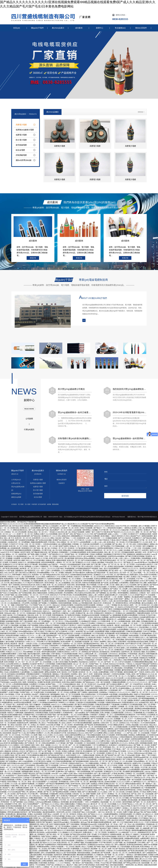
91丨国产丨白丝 (152, 806)
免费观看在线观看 (23, 788)
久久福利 (36, 566)
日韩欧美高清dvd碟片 (103, 704)
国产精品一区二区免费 (106, 790)
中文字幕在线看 (105, 806)
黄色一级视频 (46, 745)
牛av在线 (153, 751)
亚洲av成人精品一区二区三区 (15, 613)
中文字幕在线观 (98, 633)
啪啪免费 (146, 828)
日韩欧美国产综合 (22, 605)
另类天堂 (91, 700)
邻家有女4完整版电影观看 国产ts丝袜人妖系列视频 (100, 583)
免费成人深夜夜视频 (40, 717)
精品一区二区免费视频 (42, 621)
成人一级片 (84, 688)
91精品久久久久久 (14, 577)
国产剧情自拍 (94, 652)
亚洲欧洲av (60, 771)
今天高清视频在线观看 (70, 654)
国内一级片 (67, 611)
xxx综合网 (9, 664)
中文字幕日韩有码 (106, 843)
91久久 (105, 676)
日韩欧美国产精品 (79, 812)
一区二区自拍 (70, 847)
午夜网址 (19, 780)
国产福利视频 (18, 802)
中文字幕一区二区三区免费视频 (71, 800)
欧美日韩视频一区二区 (13, 662)
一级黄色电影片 (56, 611)
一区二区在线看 (49, 798)
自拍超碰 (80, 607)
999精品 (61, 702)
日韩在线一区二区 (79, 794)
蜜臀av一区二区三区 (132, 599)
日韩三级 (84, 656)
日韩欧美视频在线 (126, 737)
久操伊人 (39, 867)
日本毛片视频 (17, 767)
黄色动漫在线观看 (89, 765)
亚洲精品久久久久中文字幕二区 (105, 575)
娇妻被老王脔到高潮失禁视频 (104, 711)
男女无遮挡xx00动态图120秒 (85, 593)
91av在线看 (102, 684)
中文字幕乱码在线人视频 (149, 599)
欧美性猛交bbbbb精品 (33, 658)
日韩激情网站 (67, 780)
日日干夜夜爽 (73, 672)
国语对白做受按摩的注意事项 (59, 747)
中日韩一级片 (6, 765)
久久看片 (72, 631)
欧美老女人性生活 (19, 751)
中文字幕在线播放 (66, 859)
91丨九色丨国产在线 (142, 571)
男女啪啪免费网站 (44, 573)
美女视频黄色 (80, 637)
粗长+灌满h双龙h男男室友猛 (126, 790)
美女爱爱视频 (27, 646)
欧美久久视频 (41, 585)
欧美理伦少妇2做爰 (84, 668)
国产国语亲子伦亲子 (29, 587)
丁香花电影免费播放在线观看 (109, 656)
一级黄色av (23, 800)
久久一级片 (41, 571)
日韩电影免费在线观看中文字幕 (26, 690)
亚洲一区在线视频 (73, 741)
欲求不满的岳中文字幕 (134, 644)
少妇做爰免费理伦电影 (147, 617)
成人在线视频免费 (130, 843)
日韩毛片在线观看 (57, 847)
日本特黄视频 (50, 664)
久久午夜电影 (70, 702)
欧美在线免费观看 (48, 562)
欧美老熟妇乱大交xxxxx (76, 733)
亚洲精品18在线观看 (56, 593)
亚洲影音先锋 (45, 694)
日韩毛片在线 (8, 737)
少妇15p (148, 771)
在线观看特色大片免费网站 (73, 707)
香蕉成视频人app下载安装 (48, 564)
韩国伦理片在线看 (69, 711)
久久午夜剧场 (65, 863)
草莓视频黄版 (70, 568)
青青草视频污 (17, 575)
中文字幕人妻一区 (22, 727)
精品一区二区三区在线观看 (71, 694)
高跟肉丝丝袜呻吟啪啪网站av (91, 836)
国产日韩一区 (48, 759)
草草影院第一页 (7, 802)
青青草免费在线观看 (49, 652)
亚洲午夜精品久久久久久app (41, 686)
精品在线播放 (65, 670)
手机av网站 (15, 581)
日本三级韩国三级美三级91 (30, 745)
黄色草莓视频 (81, 585)
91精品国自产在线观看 (8, 680)
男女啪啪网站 (69, 593)
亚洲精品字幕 (81, 613)
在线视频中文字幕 (11, 804)
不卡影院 (42, 800)
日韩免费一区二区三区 (144, 826)
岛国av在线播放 (69, 806)
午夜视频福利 (91, 731)
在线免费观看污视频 (102, 631)
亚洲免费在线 (11, 814)
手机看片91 (49, 660)
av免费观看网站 (57, 589)
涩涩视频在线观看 (117, 838)
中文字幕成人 (117, 749)
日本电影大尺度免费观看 (83, 633)
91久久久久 (119, 562)
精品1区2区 (98, 603)
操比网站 (147, 660)
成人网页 (127, 577)
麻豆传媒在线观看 (117, 865)
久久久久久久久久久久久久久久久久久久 (64, 597)
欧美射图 (86, 838)
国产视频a (58, 749)
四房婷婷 (139, 840)
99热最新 (57, 627)
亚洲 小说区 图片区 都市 (138, 601)
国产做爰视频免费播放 (94, 646)
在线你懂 (126, 767)
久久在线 (45, 646)
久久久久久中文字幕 (135, 751)
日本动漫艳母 (30, 765)
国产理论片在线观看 (44, 773)
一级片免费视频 (96, 838)
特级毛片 (11, 713)
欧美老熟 (123, 826)
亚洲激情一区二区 (102, 818)
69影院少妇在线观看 (97, 717)
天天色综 (111, 820)
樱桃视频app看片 (48, 658)
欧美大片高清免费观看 (89, 759)
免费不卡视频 (128, 812)
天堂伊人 (105, 601)
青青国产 (137, 700)
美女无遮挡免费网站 (127, 796)
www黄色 (14, 682)
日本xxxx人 (129, 713)
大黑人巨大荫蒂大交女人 (9, 637)
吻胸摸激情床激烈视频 (114, 577)
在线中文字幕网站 (7, 808)
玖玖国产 (76, 836)
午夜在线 (100, 782)
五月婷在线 (83, 597)
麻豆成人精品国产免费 (19, 753)
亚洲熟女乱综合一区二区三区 (114, 784)
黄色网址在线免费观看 (130, 615)
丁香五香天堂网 (26, 668)
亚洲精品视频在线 (110, 646)
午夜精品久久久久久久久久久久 (120, 692)
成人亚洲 (18, 595)
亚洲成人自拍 (71, 816)
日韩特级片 (94, 715)
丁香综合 (129, 664)
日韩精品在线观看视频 (133, 650)
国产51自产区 (5, 790)
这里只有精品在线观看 (123, 729)
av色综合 (3, 660)
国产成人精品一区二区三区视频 (58, 834)
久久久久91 (109, 719)
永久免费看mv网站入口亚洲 (104, 733)
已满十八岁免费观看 (53, 571)
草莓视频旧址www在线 (89, 824)
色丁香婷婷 (41, 725)
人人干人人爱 (56, 719)
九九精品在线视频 (45, 644)
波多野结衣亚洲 (151, 646)
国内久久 (39, 707)
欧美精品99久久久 (82, 591)
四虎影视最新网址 (14, 678)
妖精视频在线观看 (13, 621)
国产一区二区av (126, 824)
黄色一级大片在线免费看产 (38, 782)
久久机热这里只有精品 (94, 637)
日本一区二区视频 (58, 573)
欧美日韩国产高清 (106, 810)
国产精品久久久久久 (95, 814)
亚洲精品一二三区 (103, 605)
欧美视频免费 (110, 633)
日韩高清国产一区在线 (85, 617)
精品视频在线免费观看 (132, 861)
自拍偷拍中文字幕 (60, 733)
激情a (55, 729)
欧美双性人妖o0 (107, 648)
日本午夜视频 (9, 694)
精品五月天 (27, 575)
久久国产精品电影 (95, 867)
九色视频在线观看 (117, 713)
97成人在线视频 (99, 666)
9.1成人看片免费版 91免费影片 (33, 733)
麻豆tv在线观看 (78, 686)
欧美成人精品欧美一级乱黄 (110, 625)
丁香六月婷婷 (151, 755)
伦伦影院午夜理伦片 (37, 664)
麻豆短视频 (10, 642)
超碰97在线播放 (76, 682)
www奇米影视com (141, 562)
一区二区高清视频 (14, 747)
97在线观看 (8, 867)
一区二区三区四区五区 (142, 605)
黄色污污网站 (112, 642)
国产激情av (29, 640)
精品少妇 (66, 749)
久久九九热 (41, 721)
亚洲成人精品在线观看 (116, 566)
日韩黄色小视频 (61, 658)
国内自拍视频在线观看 (141, 737)
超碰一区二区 (129, 623)
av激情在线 (111, 623)
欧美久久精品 (8, 650)
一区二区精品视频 (118, 640)
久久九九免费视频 (29, 707)
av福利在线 (96, 625)
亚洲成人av (77, 603)
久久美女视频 (128, 761)
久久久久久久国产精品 (56, 568)
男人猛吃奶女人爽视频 (35, 792)
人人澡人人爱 (120, 711)
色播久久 (53, 609)
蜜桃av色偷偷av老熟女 (134, 784)
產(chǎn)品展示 (58, 28)
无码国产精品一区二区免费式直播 (32, 692)
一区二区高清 (37, 759)
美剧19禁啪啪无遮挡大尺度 (133, 660)
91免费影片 (125, 704)
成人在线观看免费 (28, 577)
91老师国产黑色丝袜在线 (138, 727)
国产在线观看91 (17, 666)
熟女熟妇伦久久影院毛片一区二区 (91, 662)
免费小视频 (136, 621)
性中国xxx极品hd (79, 573)
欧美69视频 (81, 646)
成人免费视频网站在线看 (16, 617)
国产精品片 (28, 648)
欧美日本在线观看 (68, 840)
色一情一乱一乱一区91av (124, 753)
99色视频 (100, 729)
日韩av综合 (72, 619)
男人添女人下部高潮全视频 (48, 723)
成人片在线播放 (149, 713)
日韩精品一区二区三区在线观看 (141, 629)
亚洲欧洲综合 (119, 650)
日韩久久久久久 (32, 599)
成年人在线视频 (37, 637)
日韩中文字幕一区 (114, 676)
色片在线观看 (148, 640)
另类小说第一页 (114, 591)
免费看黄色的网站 (43, 847)
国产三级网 (127, 820)
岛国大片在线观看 (84, 625)
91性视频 (101, 702)
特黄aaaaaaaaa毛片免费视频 (68, 767)
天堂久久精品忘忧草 (98, 678)
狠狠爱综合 (36, 836)
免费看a (130, 700)
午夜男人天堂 (13, 796)
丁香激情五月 (74, 820)
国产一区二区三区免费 (122, 810)
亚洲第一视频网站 (124, 597)
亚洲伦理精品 (87, 861)
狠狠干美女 (38, 826)
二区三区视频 (54, 566)
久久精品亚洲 (78, 581)
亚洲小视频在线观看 (59, 560)
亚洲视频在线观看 (113, 786)
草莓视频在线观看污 (34, 674)
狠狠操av (56, 674)
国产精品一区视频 (144, 619)
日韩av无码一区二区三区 (110, 723)
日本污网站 (142, 843)
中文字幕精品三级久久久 (148, 818)
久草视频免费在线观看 (68, 646)
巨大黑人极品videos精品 (13, 583)
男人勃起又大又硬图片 (114, 808)
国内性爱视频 (127, 802)
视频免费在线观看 (144, 613)
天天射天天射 (145, 711)
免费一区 (116, 822)
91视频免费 (53, 794)
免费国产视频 (79, 843)
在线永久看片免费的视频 (13, 721)
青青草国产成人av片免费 (85, 631)
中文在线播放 (41, 865)
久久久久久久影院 (124, 782)
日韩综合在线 (88, 851)
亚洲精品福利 (31, 613)
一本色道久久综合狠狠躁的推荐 (70, 564)
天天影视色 (112, 587)
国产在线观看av (12, 761)
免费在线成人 (88, 832)
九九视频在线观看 (37, 672)
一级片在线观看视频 (83, 771)
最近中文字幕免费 (31, 564)
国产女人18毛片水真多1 (23, 629)
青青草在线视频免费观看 (44, 627)
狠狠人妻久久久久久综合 (144, 859)
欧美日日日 (122, 836)
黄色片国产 (89, 733)
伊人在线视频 (5, 753)
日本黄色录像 (120, 644)
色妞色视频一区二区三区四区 (131, 625)
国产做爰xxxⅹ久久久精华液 (85, 709)
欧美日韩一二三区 (110, 597)
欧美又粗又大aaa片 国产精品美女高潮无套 (43, 680)
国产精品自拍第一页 (101, 573)
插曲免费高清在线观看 (8, 633)
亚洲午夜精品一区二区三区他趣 (68, 688)
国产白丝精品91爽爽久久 (90, 560)
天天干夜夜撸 (134, 658)
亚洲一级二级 (27, 717)
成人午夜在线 (76, 587)
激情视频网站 (70, 591)
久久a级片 (46, 678)
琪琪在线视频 (109, 670)
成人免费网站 (33, 800)
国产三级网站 (83, 692)
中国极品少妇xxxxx (83, 804)
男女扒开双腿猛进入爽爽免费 (46, 633)
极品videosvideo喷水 (41, 648)
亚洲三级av (73, 773)
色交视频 (23, 625)
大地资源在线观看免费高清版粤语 (110, 759)
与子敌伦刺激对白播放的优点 (57, 619)
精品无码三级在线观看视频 (141, 820)
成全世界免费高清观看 (56, 587)
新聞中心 (100, 28)
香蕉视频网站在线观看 (77, 648)
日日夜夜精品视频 (136, 704)
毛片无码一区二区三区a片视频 (131, 573)
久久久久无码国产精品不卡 (138, 595)
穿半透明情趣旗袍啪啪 (147, 698)
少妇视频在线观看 (124, 621)
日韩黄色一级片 (7, 585)
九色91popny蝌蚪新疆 (43, 802)
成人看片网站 (112, 593)
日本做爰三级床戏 (132, 792)
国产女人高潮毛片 (78, 660)
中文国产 (141, 646)
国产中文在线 (33, 753)
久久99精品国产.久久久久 (128, 832)
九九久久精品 (41, 577)
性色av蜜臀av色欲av (26, 631)
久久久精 (14, 784)
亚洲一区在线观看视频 (77, 731)
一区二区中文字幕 (13, 769)
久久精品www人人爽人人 (58, 648)
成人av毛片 (63, 656)
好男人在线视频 (106, 749)
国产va (41, 751)
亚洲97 (13, 670)
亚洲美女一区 (47, 729)
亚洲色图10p (58, 707)
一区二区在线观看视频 (100, 571)
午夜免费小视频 (13, 798)
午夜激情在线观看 (103, 680)
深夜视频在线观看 (146, 743)
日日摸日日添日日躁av (113, 698)
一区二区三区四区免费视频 (79, 715)
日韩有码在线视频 (118, 674)
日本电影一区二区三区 (111, 867)
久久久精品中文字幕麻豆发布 (33, 583)
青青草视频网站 (123, 593)
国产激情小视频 (100, 847)
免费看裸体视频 (21, 619)
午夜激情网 (116, 704)
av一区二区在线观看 (98, 753)
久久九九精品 (151, 668)
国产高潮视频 (16, 816)
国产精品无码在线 (30, 721)
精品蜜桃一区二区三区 (8, 648)
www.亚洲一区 (65, 566)
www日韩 (50, 725)
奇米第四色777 (11, 776)
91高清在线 (36, 741)
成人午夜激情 (77, 851)
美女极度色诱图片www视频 (142, 597)
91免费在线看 (56, 696)
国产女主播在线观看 (101, 751)
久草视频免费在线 (7, 702)
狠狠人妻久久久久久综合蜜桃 (126, 585)
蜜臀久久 (59, 599)
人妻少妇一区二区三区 (120, 853)
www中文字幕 (132, 619)
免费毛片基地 (75, 759)
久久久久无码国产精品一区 (108, 607)
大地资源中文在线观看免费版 (86, 702)
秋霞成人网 (100, 755)
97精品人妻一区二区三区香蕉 (56, 808)
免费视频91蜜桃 (27, 771)
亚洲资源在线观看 (126, 814)
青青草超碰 (107, 747)
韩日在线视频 (72, 727)
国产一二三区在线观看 (127, 690)
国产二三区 (116, 857)
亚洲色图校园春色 (100, 725)
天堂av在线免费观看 (129, 666)
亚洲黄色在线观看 (91, 690)
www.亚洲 (99, 609)
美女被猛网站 (75, 822)
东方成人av (94, 650)
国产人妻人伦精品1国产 (103, 773)
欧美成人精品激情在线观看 (107, 629)
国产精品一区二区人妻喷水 (19, 591)
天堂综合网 (123, 595)
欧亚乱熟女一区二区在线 (38, 849)
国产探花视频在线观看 (81, 761)
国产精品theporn (89, 682)
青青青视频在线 (58, 615)
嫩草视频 (93, 782)
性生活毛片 (65, 575)
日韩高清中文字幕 (70, 589)
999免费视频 (128, 668)
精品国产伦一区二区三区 (57, 717)
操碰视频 (151, 727)
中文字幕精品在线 (114, 611)
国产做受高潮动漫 (7, 629)
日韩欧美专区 (73, 721)
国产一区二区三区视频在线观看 (80, 745)
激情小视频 (113, 859)
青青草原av (87, 571)
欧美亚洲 (151, 676)
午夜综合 (107, 739)
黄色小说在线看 (16, 725)
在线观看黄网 (77, 611)
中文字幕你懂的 (39, 560)
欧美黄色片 (113, 745)
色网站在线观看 (89, 755)
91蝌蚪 (134, 729)
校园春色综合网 (23, 723)
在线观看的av (150, 688)
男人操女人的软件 (65, 723)
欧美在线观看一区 (68, 642)
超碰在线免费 (93, 692)
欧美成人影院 (134, 743)
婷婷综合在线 (142, 719)
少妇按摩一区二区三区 (61, 814)
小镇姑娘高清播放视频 (81, 780)
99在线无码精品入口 (149, 656)
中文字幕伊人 (8, 640)
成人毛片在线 (50, 581)
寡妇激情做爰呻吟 (49, 812)
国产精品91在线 (136, 609)
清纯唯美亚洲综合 (122, 603)
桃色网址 (65, 820)
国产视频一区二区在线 (142, 745)
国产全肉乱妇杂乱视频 (46, 690)
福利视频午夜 (123, 658)
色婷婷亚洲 (58, 855)
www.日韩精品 (133, 617)
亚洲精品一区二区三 (106, 715)
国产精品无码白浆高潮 (78, 834)
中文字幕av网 (33, 794)
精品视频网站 (19, 597)
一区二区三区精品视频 (130, 611)
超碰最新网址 (131, 613)
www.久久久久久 (7, 601)
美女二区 (147, 704)
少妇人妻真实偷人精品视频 (138, 589)
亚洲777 (36, 702)
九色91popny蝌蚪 (71, 778)
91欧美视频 (113, 694)
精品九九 (46, 611)
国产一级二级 (143, 836)
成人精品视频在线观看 (45, 769)
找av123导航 (125, 806)
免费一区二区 (109, 780)
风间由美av (118, 660)
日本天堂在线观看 (103, 743)
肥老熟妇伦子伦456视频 (69, 739)
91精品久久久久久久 (27, 635)
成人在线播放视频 (87, 857)
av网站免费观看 (48, 861)
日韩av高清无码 (17, 778)
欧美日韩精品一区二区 (148, 847)
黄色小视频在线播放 (68, 804)
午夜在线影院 (93, 656)
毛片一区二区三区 (28, 662)
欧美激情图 (48, 707)
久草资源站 (10, 759)
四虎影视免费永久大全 (130, 702)
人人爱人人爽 (41, 635)
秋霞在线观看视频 (65, 603)
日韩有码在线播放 (13, 668)
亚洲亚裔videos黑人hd (14, 700)
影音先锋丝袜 (59, 769)
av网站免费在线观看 (148, 700)
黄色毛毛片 (54, 595)
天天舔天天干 (22, 680)
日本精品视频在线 (70, 684)
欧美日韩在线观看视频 (14, 806)
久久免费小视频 (36, 735)
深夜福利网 (91, 737)
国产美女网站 (90, 818)
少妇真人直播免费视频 (101, 672)
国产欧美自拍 (87, 601)
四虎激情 (35, 629)
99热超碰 (68, 573)
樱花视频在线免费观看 (85, 855)
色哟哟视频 (58, 753)
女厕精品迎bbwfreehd (113, 702)
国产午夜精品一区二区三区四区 (34, 767)
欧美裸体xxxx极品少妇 (87, 721)
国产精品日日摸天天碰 (48, 629)
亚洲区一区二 (108, 660)
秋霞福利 (53, 688)
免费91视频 (46, 654)
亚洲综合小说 (124, 723)
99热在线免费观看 (44, 666)
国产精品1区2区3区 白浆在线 (137, 849)
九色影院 (120, 587)
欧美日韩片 (43, 617)
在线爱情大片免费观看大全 (66, 640)
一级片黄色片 (76, 863)
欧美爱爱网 (35, 810)
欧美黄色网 (145, 834)
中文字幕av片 (61, 727)
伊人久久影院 (102, 627)
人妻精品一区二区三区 (64, 562)
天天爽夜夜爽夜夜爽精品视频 (143, 662)
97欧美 (119, 757)
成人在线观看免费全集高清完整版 (139, 591)
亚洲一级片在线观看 (134, 780)
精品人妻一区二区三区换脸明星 (115, 816)
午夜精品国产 (73, 796)
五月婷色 (76, 810)
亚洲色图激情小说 (137, 788)
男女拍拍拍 (34, 711)
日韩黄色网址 (54, 646)
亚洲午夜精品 (87, 587)
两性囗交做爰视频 (57, 668)
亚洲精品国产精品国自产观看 (101, 828)
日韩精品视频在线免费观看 (56, 757)
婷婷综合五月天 (140, 778)
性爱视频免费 (14, 611)
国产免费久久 (146, 721)
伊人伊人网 (146, 566)
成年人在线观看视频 (48, 853)
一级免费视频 (117, 767)
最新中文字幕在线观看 (142, 694)
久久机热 (8, 749)
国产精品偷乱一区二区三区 (44, 830)
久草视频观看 (140, 680)
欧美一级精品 (94, 820)
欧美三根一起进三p (38, 737)
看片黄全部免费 (143, 666)
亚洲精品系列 (99, 613)
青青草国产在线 (23, 704)
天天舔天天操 (76, 566)
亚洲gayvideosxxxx (29, 719)
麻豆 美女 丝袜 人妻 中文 (49, 859)
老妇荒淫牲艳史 (6, 711)
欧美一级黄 (32, 698)
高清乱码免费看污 (56, 713)
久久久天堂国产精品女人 (126, 804)
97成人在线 (151, 778)
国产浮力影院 (39, 631)
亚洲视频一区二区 (121, 719)
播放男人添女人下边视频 (84, 847)
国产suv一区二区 (59, 637)
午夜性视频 (36, 668)
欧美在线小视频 (139, 652)
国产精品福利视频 (22, 757)
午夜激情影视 (47, 674)
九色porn (83, 623)
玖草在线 (142, 615)
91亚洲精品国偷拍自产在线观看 (87, 568)
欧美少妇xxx (114, 573)
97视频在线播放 (32, 617)
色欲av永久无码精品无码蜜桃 (63, 605)
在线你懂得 (122, 642)
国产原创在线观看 (70, 853)
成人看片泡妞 (36, 656)
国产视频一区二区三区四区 (115, 855)
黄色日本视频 (144, 648)
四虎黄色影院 (116, 652)
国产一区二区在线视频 (44, 662)
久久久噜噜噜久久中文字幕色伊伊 (70, 832)
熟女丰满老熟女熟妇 (89, 694)
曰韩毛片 (105, 778)
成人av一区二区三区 (106, 650)
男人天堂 (53, 678)
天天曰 (8, 587)
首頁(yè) (17, 28)
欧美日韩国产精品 (90, 627)
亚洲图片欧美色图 (44, 682)
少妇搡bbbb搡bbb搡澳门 (9, 654)
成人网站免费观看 (120, 769)
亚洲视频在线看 (49, 650)
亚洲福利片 (42, 834)
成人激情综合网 (143, 670)
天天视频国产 (41, 784)
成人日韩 (90, 613)
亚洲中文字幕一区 (52, 737)
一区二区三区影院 (100, 832)
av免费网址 (61, 609)
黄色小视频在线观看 (40, 593)
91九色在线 (133, 698)
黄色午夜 (33, 727)
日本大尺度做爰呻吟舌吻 (87, 680)
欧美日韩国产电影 (50, 715)
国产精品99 (52, 755)
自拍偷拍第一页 (24, 637)
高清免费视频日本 (132, 711)
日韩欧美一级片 (145, 593)
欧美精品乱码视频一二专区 (93, 816)
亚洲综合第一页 (109, 603)
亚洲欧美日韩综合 (11, 609)
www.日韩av (97, 861)
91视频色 (88, 776)
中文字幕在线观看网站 (52, 642)
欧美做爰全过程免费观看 (16, 674)
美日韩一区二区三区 (10, 607)
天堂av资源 (78, 571)
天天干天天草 (44, 595)
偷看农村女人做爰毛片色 (132, 763)
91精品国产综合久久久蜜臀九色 (78, 717)
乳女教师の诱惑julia (49, 601)
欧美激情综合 (20, 642)
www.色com (94, 806)
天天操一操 (19, 694)
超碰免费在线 (29, 713)
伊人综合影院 (31, 847)
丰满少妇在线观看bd (86, 773)
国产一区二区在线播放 (84, 711)
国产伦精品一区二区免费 (119, 589)
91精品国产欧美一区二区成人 (108, 824)
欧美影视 (28, 694)
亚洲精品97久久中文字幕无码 (13, 564)
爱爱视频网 (31, 822)
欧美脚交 (29, 749)
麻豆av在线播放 (148, 603)
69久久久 (29, 560)
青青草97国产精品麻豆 (44, 822)
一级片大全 (101, 812)
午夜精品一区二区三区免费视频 (111, 763)
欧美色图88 (135, 810)
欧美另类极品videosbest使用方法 (19, 763)
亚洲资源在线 (143, 729)
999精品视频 (17, 707)
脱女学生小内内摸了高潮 (142, 808)
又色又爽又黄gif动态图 (148, 635)
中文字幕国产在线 (36, 605)
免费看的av (20, 571)
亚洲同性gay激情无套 (65, 633)
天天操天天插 (151, 615)
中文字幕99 (108, 609)
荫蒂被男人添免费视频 (126, 859)
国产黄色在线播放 (35, 812)
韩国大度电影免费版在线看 (30, 688)
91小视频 (8, 707)
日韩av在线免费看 (71, 621)
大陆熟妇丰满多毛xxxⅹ (77, 763)
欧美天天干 (66, 696)
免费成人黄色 (62, 838)
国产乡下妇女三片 (115, 761)
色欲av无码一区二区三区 (99, 761)
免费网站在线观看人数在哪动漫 (73, 818)
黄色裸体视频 (79, 725)
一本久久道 (95, 810)
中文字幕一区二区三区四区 (95, 798)
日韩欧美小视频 (76, 792)
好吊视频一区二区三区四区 (63, 725)
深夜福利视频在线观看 (47, 676)
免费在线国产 (153, 583)
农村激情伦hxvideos (126, 745)
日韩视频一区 (123, 707)
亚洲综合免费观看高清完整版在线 (106, 579)
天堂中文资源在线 (151, 822)
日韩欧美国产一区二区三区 (35, 790)
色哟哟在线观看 (116, 834)
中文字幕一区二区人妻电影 (121, 739)
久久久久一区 (141, 690)
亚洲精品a (56, 802)
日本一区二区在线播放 (103, 857)
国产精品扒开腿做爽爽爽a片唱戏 (58, 784)
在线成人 (125, 698)
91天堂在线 (121, 664)
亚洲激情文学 (113, 832)
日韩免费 (61, 591)
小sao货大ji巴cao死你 (82, 676)
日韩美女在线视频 (65, 794)
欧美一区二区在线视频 (73, 769)
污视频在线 (44, 566)
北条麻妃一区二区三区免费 (81, 826)
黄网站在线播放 (66, 851)
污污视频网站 (53, 603)
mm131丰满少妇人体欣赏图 (143, 686)
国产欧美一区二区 (111, 662)
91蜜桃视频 (138, 713)
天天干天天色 (135, 741)
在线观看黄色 (62, 601)
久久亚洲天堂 (85, 849)
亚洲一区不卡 (102, 794)
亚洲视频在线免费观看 (121, 609)
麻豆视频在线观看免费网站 (148, 800)
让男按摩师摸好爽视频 (20, 684)
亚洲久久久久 (134, 627)
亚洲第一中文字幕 (125, 765)
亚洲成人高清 (82, 814)
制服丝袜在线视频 (99, 619)
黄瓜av (83, 737)
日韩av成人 (36, 796)
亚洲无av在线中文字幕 (124, 686)
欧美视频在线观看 (74, 601)
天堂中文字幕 (63, 729)
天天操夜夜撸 (20, 808)
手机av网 (40, 642)
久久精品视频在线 (14, 603)
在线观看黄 (106, 668)
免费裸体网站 (129, 587)
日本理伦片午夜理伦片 (69, 625)
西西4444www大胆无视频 (143, 753)
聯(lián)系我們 (141, 28)
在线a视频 (123, 717)
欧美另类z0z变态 (67, 666)
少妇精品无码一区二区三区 (136, 560)
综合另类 (85, 867)
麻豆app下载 (16, 587)
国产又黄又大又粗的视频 (10, 625)
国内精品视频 (33, 863)
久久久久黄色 (48, 735)
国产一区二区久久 (24, 660)
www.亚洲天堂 (5, 743)
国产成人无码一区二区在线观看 (138, 733)
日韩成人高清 (151, 749)
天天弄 (112, 585)
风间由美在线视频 (13, 635)
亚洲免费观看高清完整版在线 (125, 715)
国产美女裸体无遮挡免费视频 (141, 798)
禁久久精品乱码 (87, 566)
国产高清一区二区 (30, 666)
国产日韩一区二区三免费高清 (99, 589)
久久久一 (120, 623)
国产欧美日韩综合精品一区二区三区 (113, 560)
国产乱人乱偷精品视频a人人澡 (124, 688)
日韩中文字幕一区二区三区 (79, 782)
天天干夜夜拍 (22, 709)
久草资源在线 (86, 635)
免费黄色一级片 (30, 840)
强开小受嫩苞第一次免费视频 (40, 704)
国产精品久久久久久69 (48, 843)
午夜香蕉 (114, 707)
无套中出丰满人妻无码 (147, 731)
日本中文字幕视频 (150, 631)
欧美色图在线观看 (101, 727)
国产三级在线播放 (73, 824)
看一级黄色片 (148, 784)
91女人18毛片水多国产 (86, 698)
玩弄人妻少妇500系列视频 (119, 601)
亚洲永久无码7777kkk (23, 623)
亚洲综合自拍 (37, 611)
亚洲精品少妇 (121, 613)
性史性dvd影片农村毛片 (145, 564)
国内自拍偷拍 (130, 640)
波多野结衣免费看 (146, 568)
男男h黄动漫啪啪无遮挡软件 (18, 812)
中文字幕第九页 (53, 617)
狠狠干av (147, 845)
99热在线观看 (134, 635)
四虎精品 (132, 735)
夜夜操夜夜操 (9, 579)
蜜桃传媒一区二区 (98, 808)
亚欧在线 (31, 615)
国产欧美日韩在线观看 (11, 568)
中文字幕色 (26, 735)
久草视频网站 (95, 802)
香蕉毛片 (86, 611)
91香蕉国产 (99, 670)
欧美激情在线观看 (73, 623)
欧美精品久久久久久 (88, 609)
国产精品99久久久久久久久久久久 (48, 739)
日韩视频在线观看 (23, 656)
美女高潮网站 (151, 652)
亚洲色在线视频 (110, 782)
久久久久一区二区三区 (60, 745)
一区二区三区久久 (58, 621)
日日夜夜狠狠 (113, 690)
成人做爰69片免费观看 (27, 784)
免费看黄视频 (141, 735)
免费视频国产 (88, 800)
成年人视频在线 (6, 751)
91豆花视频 (112, 804)
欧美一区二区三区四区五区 (57, 585)
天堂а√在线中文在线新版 (148, 575)
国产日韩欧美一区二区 (33, 743)
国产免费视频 (31, 579)
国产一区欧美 (139, 672)
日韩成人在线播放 (143, 790)
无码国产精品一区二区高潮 (99, 664)
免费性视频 (19, 713)
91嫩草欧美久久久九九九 (119, 743)
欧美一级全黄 (148, 840)
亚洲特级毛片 (99, 800)
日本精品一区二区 (25, 796)
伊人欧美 (37, 652)
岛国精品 (94, 784)
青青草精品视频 (122, 735)
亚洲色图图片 (96, 676)
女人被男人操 (32, 834)
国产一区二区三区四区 (8, 794)
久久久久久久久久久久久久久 (137, 682)
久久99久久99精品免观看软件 (88, 749)
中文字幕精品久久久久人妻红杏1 (91, 739)
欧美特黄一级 (5, 725)
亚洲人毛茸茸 (139, 707)
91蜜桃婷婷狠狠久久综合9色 (29, 607)
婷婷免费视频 (5, 670)
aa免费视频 (122, 619)
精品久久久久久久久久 (131, 568)
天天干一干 (132, 719)
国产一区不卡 (82, 589)
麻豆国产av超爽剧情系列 (48, 845)
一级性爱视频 (44, 794)
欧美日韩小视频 (19, 560)
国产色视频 (43, 603)
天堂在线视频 (125, 847)
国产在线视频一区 (113, 847)
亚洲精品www (146, 861)
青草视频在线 (64, 782)
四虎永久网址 (72, 658)
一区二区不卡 (79, 666)
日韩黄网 (57, 759)
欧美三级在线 (62, 672)
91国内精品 (129, 566)
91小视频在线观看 (20, 601)
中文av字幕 (105, 863)
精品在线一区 (29, 627)
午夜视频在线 (76, 696)
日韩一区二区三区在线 (13, 735)
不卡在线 (8, 773)
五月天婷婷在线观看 (148, 723)
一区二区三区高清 (149, 573)
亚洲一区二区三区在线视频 (40, 788)
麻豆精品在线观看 (14, 646)
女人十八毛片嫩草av (129, 676)
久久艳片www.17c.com (136, 717)
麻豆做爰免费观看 (46, 711)
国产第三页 (48, 792)
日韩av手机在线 (57, 806)
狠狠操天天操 (85, 753)
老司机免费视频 (135, 603)
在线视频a (115, 717)
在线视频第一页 (44, 700)
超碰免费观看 (8, 627)
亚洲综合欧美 (111, 700)
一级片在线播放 (80, 713)
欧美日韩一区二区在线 (114, 812)
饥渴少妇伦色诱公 (147, 741)
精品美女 (142, 654)
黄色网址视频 (42, 587)
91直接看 (152, 595)
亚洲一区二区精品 (30, 725)
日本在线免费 (91, 812)
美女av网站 (41, 765)
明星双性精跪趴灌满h (65, 845)
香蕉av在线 (44, 688)
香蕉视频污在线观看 (82, 642)
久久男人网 (49, 733)
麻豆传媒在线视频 (48, 778)
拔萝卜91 (111, 849)
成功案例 (79, 28)
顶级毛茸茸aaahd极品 (61, 822)
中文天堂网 (61, 577)
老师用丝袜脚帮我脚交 (139, 739)
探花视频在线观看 (34, 562)
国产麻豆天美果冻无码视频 (84, 704)
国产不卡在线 (79, 629)
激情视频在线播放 (17, 743)
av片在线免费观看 (45, 816)
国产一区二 (151, 843)
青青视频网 (69, 861)
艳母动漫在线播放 (131, 818)
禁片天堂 (83, 700)
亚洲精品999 (17, 773)
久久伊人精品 (30, 597)
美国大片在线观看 (17, 790)
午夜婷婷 (124, 656)
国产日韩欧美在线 (129, 759)
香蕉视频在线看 (87, 603)
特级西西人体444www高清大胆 (24, 585)
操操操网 (42, 619)
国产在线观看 (19, 627)
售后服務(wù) (120, 28)
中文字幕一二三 (142, 579)
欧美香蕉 (20, 648)
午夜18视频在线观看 (94, 735)
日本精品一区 (53, 810)
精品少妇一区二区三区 (42, 806)
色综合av (112, 664)
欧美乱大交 (52, 640)
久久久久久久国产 (18, 765)
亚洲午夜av (47, 814)
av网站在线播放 (68, 704)
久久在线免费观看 (134, 769)
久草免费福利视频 (24, 810)
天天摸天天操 (54, 763)
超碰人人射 (125, 648)
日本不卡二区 (76, 652)
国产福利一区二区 (140, 802)
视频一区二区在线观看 (127, 579)
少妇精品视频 (128, 757)
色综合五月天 (145, 810)
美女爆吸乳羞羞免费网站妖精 (133, 771)
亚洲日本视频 (14, 692)
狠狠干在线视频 (12, 800)
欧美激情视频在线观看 (47, 599)
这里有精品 (56, 666)
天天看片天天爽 (103, 585)
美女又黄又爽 (76, 583)
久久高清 (153, 627)
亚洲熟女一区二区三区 (30, 595)
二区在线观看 (103, 654)
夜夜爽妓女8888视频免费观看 (145, 709)
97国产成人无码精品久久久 (56, 865)
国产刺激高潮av (88, 863)
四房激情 (16, 711)
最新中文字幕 (66, 719)
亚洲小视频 (23, 654)
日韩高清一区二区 (100, 566)
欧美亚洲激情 (72, 680)
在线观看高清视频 (42, 713)
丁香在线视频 (25, 581)
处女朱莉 (129, 747)
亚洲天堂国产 (119, 599)
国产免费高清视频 (116, 863)
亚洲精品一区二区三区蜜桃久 (72, 579)
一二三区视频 (45, 589)
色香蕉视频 (54, 788)
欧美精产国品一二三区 (54, 684)
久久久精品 (37, 729)
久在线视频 (146, 763)
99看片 (66, 773)
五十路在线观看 (90, 743)
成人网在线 (139, 865)
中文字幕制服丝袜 (20, 615)
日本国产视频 (9, 595)
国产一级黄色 (85, 810)
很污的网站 (60, 778)
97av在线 (43, 810)
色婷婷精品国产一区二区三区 (57, 635)
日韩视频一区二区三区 (136, 816)
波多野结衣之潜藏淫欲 (61, 613)
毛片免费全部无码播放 (73, 615)
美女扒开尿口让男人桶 (132, 721)
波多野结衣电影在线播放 (75, 776)
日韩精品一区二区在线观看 (142, 765)
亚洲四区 (56, 686)
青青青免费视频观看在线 (64, 690)
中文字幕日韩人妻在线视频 (67, 678)
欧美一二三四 (139, 623)
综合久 (44, 568)
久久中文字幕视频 (14, 771)
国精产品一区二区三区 (64, 581)
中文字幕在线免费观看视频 (82, 723)
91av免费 (39, 715)
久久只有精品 (43, 747)
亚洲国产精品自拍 (29, 773)
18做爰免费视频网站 (111, 814)
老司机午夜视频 (10, 709)
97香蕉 (115, 773)
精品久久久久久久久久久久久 (70, 788)
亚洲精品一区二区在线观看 (118, 635)
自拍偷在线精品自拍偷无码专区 (82, 575)
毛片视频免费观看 (37, 581)
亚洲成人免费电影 (68, 751)
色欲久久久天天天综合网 (115, 678)
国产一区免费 (37, 609)
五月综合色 (4, 698)
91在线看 (36, 843)
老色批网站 (123, 654)
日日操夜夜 (13, 562)
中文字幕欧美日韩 (98, 826)
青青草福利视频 (89, 581)
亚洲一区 (6, 741)
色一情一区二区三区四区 (126, 564)
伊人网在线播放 (117, 668)
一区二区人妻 (122, 700)
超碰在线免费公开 (112, 595)
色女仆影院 (96, 707)
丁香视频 (114, 605)
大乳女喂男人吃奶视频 (30, 603)
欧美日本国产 (46, 741)
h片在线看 (117, 840)
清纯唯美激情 (118, 721)
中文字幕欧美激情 (127, 822)
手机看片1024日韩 (63, 849)
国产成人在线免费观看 (31, 589)
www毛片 (95, 658)
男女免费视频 (28, 652)
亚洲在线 (64, 796)
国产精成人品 (129, 562)
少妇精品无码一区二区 (86, 727)
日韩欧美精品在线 (112, 826)
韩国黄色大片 (110, 613)
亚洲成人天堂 (136, 577)
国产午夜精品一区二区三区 (78, 786)
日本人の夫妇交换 (78, 798)
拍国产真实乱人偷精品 (50, 836)
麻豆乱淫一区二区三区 (102, 640)
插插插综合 (134, 593)
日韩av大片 (129, 778)
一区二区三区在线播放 (62, 826)
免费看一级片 (55, 796)
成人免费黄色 (109, 729)
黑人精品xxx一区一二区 (66, 709)
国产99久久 (61, 755)
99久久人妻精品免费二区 (88, 654)
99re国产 (35, 694)
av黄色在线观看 (52, 832)
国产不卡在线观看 (97, 719)
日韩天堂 (17, 717)
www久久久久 (56, 704)
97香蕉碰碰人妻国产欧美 (50, 670)
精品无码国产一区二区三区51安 (23, 739)
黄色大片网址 (122, 637)
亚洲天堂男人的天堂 (64, 812)
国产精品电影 (132, 836)
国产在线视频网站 (52, 800)
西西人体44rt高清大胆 (122, 788)
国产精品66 (89, 725)
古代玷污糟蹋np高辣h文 (116, 725)
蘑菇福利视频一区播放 (25, 814)
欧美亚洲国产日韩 (44, 840)
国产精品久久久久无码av (51, 804)
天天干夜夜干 (31, 857)
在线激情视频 (95, 591)
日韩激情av (80, 840)
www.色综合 (144, 725)
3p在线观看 (38, 814)
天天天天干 (105, 707)
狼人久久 (26, 731)
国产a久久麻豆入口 (74, 808)
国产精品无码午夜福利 (99, 611)
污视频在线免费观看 (119, 682)
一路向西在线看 (99, 851)
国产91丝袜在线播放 (109, 836)
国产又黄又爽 (96, 564)
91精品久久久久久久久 (14, 652)
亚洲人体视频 (105, 713)
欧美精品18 (12, 660)
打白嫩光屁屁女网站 (46, 753)
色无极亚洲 (97, 601)
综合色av (35, 676)
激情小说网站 (59, 861)
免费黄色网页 (145, 838)
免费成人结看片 (66, 686)
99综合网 (121, 731)
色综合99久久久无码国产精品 (87, 790)
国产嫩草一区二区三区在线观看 (94, 577)
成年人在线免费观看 (26, 761)
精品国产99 (17, 733)
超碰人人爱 (93, 595)
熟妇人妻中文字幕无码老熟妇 (51, 780)
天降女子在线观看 (82, 806)
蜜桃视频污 (36, 646)
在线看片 (3, 617)
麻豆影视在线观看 (76, 802)
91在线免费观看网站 (80, 595)
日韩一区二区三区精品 (62, 660)
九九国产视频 (118, 843)
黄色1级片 (107, 674)
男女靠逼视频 (48, 855)
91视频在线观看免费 (118, 631)
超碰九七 (34, 700)
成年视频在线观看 (141, 855)
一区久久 (28, 759)
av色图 (68, 587)
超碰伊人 (137, 834)
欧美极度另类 (144, 702)
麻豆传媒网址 (60, 650)
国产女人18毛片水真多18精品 (72, 627)
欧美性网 (148, 684)
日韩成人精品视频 (98, 562)
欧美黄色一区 (37, 575)
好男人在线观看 (84, 678)
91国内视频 (43, 863)
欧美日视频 (64, 662)
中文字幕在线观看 (65, 810)
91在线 (145, 609)
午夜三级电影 (135, 767)
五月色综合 (57, 711)
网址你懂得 (65, 759)
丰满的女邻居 (108, 788)
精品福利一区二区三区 (145, 759)
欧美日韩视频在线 (122, 633)
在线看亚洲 (96, 853)
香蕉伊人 (103, 820)
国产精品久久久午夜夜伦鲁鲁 (65, 830)
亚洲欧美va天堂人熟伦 (31, 780)
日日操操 (42, 684)
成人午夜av (95, 642)
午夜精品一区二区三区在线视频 (123, 828)
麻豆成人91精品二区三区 (46, 727)
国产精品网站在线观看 (61, 792)
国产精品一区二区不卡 (38, 757)
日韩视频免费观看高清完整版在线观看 (80, 757)
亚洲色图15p (32, 682)
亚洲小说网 (86, 564)
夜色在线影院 (38, 749)
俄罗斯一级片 (142, 776)
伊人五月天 (48, 605)
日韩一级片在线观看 (103, 682)
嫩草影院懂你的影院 (129, 670)
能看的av (138, 857)
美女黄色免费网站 (16, 731)
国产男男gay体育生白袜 (52, 575)
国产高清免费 (106, 853)
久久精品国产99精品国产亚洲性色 (145, 664)
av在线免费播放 (123, 629)
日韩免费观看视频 (103, 709)
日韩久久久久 (31, 642)
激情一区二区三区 (135, 656)
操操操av (56, 851)
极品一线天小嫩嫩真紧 (48, 607)
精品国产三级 (33, 619)
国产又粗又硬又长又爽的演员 (26, 573)
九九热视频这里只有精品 (88, 621)
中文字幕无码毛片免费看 (43, 761)
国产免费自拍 (70, 771)
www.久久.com (152, 696)
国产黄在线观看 (63, 715)
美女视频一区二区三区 (17, 599)
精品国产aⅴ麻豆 (9, 788)
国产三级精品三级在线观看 (107, 731)
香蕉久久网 (44, 824)
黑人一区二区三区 (73, 609)
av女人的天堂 (9, 573)
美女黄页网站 (144, 627)
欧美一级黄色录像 (96, 674)
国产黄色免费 (62, 828)
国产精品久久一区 (128, 840)
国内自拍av (46, 668)
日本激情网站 (124, 583)
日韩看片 (101, 595)
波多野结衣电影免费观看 (118, 617)
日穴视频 (126, 798)
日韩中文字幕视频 (116, 672)
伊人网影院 (137, 814)
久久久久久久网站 (48, 731)
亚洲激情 (118, 820)
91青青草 (32, 832)
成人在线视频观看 (127, 857)
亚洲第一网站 (141, 755)
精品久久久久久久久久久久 (127, 646)
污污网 (108, 717)
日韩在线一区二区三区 (128, 786)
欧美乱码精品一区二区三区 (90, 599)
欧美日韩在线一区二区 (65, 843)
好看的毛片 (147, 625)
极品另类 (76, 753)
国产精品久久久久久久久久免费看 (53, 776)
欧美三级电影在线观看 (58, 824)
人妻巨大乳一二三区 (85, 619)
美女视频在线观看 (92, 843)
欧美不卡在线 (35, 731)
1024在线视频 (88, 579)
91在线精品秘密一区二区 (54, 692)
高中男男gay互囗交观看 (118, 751)
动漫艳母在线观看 (54, 579)
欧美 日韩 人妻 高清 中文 (71, 857)
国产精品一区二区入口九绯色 (107, 765)
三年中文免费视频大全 (100, 745)
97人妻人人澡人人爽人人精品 (113, 861)
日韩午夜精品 (56, 654)
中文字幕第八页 (136, 633)
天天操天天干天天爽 (96, 597)
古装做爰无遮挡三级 (30, 845)
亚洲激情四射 (68, 713)
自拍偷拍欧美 (100, 700)
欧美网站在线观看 (151, 623)
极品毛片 (70, 865)
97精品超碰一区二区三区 (93, 747)
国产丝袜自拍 (48, 818)
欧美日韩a (71, 585)
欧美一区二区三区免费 (43, 615)
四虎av (42, 625)
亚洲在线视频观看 (38, 660)
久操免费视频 (25, 672)
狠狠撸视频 (117, 615)
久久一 (80, 755)
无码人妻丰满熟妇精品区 (120, 741)
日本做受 (26, 700)
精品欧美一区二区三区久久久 (30, 568)
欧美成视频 (88, 666)
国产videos (97, 778)
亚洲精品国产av (106, 615)
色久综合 (23, 698)
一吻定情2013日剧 (25, 729)
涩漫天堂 (79, 751)
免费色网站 (34, 723)
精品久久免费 (65, 698)
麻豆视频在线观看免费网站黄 (101, 822)
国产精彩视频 (49, 749)
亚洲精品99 (32, 709)
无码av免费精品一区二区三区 (144, 761)
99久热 (120, 605)
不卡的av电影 (130, 755)
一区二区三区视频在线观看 (118, 727)
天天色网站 (91, 623)
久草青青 (146, 751)
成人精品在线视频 (43, 719)
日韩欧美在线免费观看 (134, 631)
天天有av (117, 648)
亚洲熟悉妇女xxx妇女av (96, 845)
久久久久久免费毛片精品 (101, 741)
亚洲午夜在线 (76, 784)
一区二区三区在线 (65, 836)
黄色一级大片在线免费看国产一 (111, 568)
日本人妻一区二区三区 (144, 804)
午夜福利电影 (133, 654)
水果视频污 (41, 808)
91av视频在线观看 (85, 778)
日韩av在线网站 (86, 741)
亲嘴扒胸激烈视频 (36, 798)
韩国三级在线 (8, 615)
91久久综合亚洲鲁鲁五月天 (118, 627)
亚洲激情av (104, 692)
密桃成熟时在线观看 (33, 853)
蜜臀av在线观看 (51, 672)
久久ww (20, 633)
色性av (104, 776)
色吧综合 (46, 609)
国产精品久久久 (32, 751)
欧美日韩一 (140, 688)
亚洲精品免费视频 (52, 790)
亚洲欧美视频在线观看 (50, 656)
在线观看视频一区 (45, 851)
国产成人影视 (20, 755)
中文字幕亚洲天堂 (75, 838)
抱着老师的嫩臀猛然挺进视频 (142, 830)
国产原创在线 (120, 849)
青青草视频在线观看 (7, 757)
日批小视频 (71, 607)
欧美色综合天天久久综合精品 (125, 776)
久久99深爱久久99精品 (93, 840)
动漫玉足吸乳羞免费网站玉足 (75, 735)
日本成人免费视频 (25, 566)
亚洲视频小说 (14, 698)
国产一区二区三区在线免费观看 (134, 749)
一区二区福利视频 (42, 597)
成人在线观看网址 (139, 824)
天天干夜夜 (67, 753)
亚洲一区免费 (92, 834)
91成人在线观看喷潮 (12, 672)
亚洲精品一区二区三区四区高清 (119, 794)
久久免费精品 (17, 589)
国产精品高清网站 (129, 696)
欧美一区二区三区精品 (88, 729)
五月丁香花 (48, 637)
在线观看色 (134, 648)
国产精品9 (131, 680)
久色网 (72, 613)
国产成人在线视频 (85, 658)
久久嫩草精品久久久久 (139, 782)
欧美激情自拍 (105, 652)
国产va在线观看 (97, 771)
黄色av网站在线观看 (117, 818)
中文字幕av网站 (22, 670)
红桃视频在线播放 (90, 607)
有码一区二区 (74, 729)
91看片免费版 (20, 579)
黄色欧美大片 (112, 619)
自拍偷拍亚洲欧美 (135, 853)
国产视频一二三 (119, 581)
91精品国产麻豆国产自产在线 (21, 741)
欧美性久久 (18, 664)
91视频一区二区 (110, 800)
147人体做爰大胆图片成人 (33, 818)
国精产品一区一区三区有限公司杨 (49, 857)
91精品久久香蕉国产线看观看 (46, 828)
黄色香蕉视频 (79, 690)
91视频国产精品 (29, 715)
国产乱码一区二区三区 (113, 798)
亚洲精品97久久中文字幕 (113, 771)
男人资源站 (108, 769)
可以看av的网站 (35, 670)
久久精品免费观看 (40, 640)
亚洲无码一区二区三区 (104, 581)
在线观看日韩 (35, 824)
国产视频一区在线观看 (75, 743)
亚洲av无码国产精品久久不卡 (105, 757)
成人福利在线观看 (62, 731)
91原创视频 (19, 759)
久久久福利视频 (67, 571)
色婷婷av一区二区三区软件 (73, 644)
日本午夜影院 (141, 715)
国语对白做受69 (24, 776)
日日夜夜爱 (9, 560)
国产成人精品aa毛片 (63, 798)
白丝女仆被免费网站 (113, 666)
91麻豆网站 (15, 786)
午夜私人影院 (131, 674)
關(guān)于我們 (37, 28)
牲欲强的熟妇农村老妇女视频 (138, 642)
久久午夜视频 (5, 666)
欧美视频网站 (84, 796)
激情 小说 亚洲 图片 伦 (100, 635)
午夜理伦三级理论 (110, 637)
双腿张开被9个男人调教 (138, 583)
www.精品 (11, 690)
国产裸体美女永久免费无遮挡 (128, 575)
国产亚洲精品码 (70, 668)
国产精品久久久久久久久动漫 (24, 867)
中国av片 (155, 763)
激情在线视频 (129, 672)
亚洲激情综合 (13, 729)
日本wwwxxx (113, 654)
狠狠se (49, 560)
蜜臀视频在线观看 (70, 855)
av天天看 (77, 737)
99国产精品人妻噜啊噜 (67, 790)
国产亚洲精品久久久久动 (81, 562)
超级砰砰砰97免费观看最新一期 (82, 670)
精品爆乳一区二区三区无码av (93, 769)
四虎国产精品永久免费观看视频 (78, 650)
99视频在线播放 (56, 700)
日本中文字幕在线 (124, 830)
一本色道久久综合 (31, 644)
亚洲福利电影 (141, 696)
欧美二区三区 (28, 806)
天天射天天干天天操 (138, 806)
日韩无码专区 (86, 859)
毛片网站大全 (50, 631)
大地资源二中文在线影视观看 (117, 851)
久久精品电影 (53, 782)
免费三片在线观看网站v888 (31, 678)
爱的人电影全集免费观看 (65, 676)
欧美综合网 (33, 816)
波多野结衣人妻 (127, 652)
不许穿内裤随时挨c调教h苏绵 (37, 755)
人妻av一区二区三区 (109, 564)
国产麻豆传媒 (19, 658)
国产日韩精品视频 (93, 713)
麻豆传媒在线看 (82, 830)
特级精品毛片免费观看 (148, 658)
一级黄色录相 (129, 865)
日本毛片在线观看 (125, 662)
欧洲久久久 (23, 562)
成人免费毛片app (107, 599)
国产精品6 (104, 591)
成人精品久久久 (148, 814)
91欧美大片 (78, 577)
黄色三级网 (22, 682)
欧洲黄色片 (12, 656)
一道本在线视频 (128, 571)
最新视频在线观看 (25, 609)
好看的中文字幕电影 (52, 625)
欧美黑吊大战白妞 (19, 749)
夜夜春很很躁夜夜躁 (117, 778)
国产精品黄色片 (29, 633)
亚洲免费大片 (41, 579)
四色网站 (74, 674)
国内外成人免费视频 (101, 617)
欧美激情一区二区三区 (48, 591)
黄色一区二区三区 (107, 644)
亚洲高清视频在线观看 (28, 769)
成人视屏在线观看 (127, 709)
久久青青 (76, 859)
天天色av (143, 792)
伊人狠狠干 (100, 698)
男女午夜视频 (92, 585)
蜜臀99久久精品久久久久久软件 (19, 676)
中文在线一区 (30, 808)
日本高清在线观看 (38, 623)
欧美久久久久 (139, 822)
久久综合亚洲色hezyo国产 (134, 678)
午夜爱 (123, 591)
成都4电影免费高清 (132, 581)
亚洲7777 (111, 776)
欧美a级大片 (25, 711)
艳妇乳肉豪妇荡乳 (34, 654)
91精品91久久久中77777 (23, 650)
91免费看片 (34, 684)
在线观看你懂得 (150, 678)
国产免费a (52, 849)
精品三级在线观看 (75, 765)
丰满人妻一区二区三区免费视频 (31, 786)
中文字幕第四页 (26, 611)
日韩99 (100, 784)
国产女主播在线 (143, 585)
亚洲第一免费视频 (66, 737)
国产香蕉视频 (48, 826)
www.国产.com (57, 773)
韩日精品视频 (133, 800)
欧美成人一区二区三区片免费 (45, 771)
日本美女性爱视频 (58, 816)
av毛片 (142, 581)
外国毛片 (139, 640)
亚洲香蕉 (3, 577)
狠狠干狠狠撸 (91, 794)
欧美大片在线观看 (109, 735)
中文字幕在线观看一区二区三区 (48, 698)
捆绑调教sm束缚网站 (29, 747)
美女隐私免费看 (74, 635)
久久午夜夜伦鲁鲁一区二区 (107, 621)
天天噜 (131, 707)
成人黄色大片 (128, 834)
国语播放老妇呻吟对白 (92, 644)
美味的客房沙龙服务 (100, 587)
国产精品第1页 (30, 571)
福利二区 (63, 680)
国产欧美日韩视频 (131, 731)
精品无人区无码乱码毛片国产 (129, 607)
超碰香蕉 (96, 723)
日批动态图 (109, 562)
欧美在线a (106, 838)
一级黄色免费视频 (112, 796)
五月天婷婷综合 (104, 834)
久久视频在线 (99, 855)
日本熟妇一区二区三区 (71, 599)
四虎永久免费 (128, 605)
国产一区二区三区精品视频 (56, 623)
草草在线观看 (51, 767)
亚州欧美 (73, 814)
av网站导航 (103, 690)
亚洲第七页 (110, 753)
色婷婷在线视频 (74, 656)
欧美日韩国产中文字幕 (97, 786)
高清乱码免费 (34, 591)
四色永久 (73, 749)
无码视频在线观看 (148, 621)
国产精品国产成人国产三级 (115, 755)
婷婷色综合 (24, 798)
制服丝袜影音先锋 (11, 566)
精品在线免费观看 (59, 741)
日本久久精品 (107, 840)
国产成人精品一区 (115, 571)
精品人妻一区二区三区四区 (30, 696)
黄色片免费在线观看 (44, 613)
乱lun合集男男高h (80, 845)
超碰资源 (74, 698)
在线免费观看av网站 (126, 694)
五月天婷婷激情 (90, 629)
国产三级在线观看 (27, 621)
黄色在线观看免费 (7, 658)
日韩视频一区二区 (104, 767)
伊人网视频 (45, 796)
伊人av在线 (84, 820)
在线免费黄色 (14, 688)
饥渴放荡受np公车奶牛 (22, 737)
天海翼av (57, 818)
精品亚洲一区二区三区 (68, 617)
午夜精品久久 (147, 577)
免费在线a (90, 573)
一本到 (86, 802)
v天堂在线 (64, 763)
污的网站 (80, 816)
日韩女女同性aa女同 (93, 648)
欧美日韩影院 (57, 682)
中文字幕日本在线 (66, 595)
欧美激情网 (131, 826)
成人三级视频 (19, 640)
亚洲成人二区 (128, 808)
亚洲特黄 (70, 577)
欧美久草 (25, 816)
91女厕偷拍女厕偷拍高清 (49, 702)
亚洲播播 (118, 670)
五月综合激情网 (103, 694)
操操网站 (137, 566)
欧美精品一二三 (121, 733)
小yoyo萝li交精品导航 (113, 696)
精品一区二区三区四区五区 (87, 684)
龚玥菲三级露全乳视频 (71, 700)
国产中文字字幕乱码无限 (32, 861)
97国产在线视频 (32, 625)
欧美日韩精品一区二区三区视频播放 (58, 583)
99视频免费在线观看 (132, 838)
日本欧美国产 (37, 650)
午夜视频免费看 (150, 788)
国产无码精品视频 (25, 593)
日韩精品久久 (101, 623)
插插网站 (103, 642)
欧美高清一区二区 (74, 560)
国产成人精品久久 (140, 747)
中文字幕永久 (135, 723)
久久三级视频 (122, 800)
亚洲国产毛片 (89, 686)
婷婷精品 (85, 652)
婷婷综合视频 (96, 668)
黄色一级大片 (84, 674)
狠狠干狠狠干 (115, 709)
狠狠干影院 (86, 808)
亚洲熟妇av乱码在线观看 (91, 615)
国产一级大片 (62, 607)
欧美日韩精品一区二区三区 (47, 709)
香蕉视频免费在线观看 (118, 680)
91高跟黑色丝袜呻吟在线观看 (85, 605)
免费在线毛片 (51, 577)
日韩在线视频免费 (34, 601)
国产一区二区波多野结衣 (134, 684)
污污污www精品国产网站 (17, 792)
